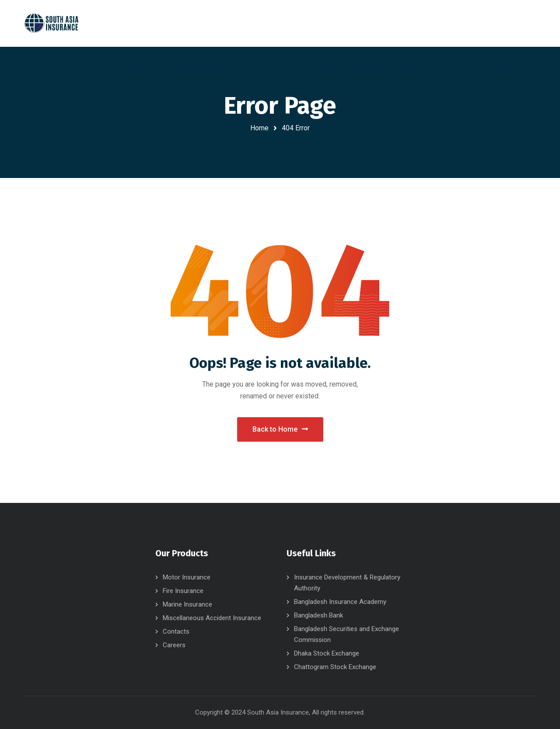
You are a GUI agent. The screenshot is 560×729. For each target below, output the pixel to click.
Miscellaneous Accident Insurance (212, 618)
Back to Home (280, 429)
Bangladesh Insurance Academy (340, 602)
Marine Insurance (187, 604)
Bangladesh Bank (318, 615)
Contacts (176, 631)
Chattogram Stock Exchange (335, 667)
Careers (174, 645)
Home (259, 128)
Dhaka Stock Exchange (327, 653)
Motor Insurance (187, 577)
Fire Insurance (183, 591)
